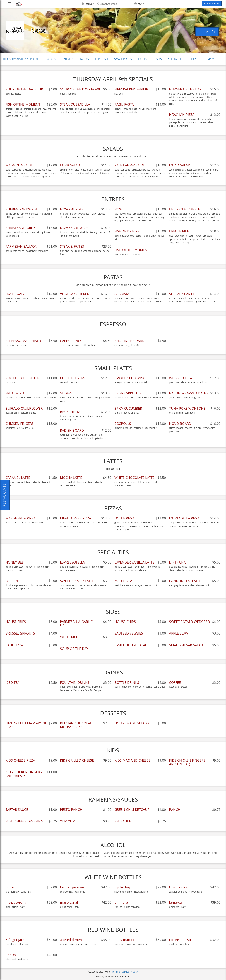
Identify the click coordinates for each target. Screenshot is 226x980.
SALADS (51, 59)
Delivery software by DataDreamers (113, 977)
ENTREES (68, 59)
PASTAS (84, 59)
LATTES (143, 59)
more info (207, 32)
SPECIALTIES (176, 59)
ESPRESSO (102, 59)
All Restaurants (212, 4)
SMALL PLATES (123, 59)
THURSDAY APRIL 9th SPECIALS (21, 59)
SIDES (193, 59)
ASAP (141, 4)
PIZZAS (158, 59)
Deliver (89, 4)
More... (212, 59)
